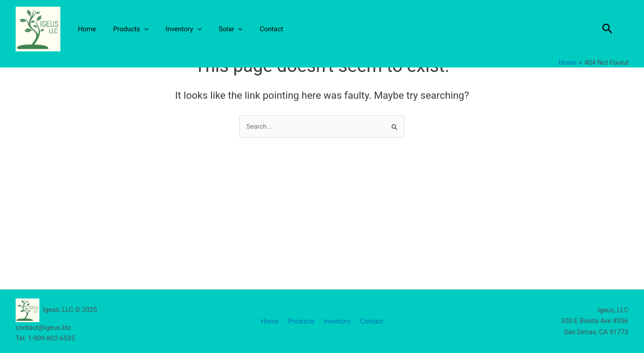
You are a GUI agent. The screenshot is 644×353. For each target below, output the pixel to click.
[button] (608, 29)
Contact (254, 29)
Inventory (174, 29)
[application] (139, 29)
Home (85, 29)
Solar (218, 29)
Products (125, 29)
